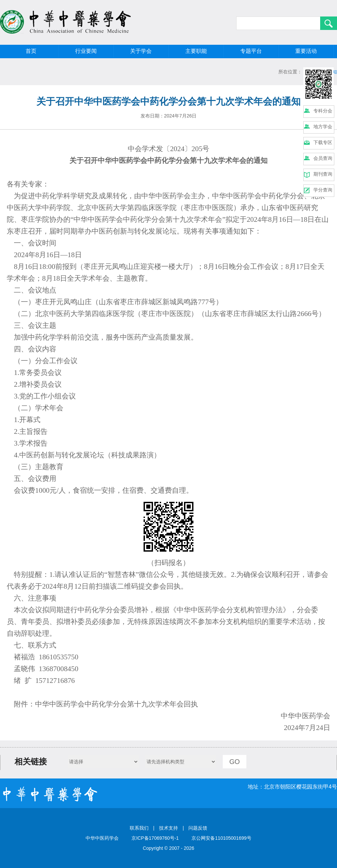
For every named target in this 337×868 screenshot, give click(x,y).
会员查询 (323, 158)
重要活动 (306, 51)
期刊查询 (323, 174)
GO (234, 762)
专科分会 (323, 111)
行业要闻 (86, 51)
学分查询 (323, 190)
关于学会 (141, 51)
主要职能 (196, 51)
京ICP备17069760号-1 (155, 838)
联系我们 (139, 828)
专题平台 (251, 51)
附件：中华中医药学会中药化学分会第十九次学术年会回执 (106, 704)
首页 (31, 51)
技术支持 (168, 828)
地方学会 (323, 127)
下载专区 (323, 142)
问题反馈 (198, 828)
